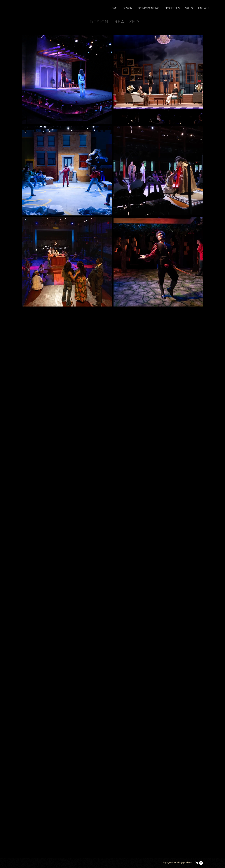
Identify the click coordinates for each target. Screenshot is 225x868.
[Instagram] (201, 863)
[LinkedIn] (196, 863)
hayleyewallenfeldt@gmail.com (178, 862)
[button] (128, 8)
